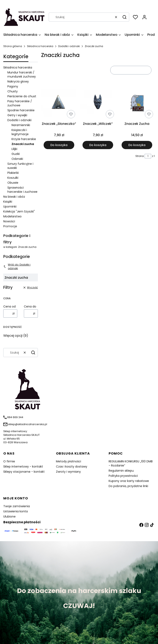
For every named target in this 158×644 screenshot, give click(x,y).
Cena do (30, 306)
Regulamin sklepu (121, 471)
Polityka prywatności (123, 476)
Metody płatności (69, 461)
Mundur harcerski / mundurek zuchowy (22, 74)
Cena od (9, 306)
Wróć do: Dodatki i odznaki (17, 266)
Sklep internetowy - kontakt (23, 466)
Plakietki (13, 173)
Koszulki (13, 178)
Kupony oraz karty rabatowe (129, 481)
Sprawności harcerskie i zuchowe (22, 190)
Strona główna (13, 46)
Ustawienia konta (16, 511)
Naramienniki (21, 125)
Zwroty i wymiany (68, 472)
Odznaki (17, 159)
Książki (8, 202)
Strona (140, 156)
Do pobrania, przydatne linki (128, 486)
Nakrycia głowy (18, 81)
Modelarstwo (12, 216)
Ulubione (9, 516)
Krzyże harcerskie (24, 139)
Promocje (10, 226)
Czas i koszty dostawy (72, 466)
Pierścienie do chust (22, 96)
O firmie (9, 461)
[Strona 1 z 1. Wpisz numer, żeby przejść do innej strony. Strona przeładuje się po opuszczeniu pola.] (148, 156)
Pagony (13, 86)
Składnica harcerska (40, 46)
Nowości (9, 221)
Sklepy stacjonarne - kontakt (24, 472)
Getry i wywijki (17, 115)
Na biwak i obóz (14, 197)
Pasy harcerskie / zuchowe (20, 103)
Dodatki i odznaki (69, 46)
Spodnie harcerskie (21, 110)
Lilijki (14, 149)
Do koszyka (59, 145)
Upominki (10, 207)
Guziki (16, 154)
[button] (124, 17)
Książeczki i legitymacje (20, 132)
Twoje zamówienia (17, 506)
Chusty (13, 91)
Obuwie (13, 183)
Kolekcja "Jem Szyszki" (19, 211)
